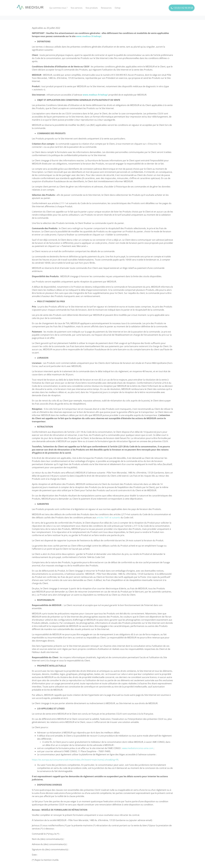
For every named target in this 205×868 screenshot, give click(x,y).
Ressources (106, 8)
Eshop (118, 8)
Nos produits (92, 8)
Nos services (77, 8)
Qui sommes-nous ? (58, 8)
